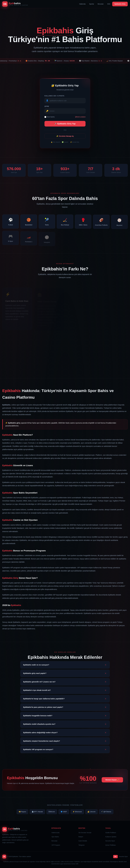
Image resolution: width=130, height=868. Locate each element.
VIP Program (56, 845)
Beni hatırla (50, 118)
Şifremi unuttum (80, 118)
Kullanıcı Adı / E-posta (54, 97)
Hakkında (82, 4)
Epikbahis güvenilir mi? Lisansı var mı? (65, 682)
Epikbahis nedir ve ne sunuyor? (65, 665)
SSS (109, 4)
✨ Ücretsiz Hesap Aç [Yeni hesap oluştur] (65, 137)
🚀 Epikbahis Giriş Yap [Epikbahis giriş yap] (65, 125)
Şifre (47, 108)
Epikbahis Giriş (120, 4)
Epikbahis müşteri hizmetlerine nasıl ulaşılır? (65, 741)
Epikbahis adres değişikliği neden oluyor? (65, 733)
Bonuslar (101, 4)
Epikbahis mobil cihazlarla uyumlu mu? (65, 724)
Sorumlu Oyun (110, 841)
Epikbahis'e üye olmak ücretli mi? (65, 690)
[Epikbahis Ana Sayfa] (15, 4)
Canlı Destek (83, 841)
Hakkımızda (56, 833)
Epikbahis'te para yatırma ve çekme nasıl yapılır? (65, 707)
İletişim (81, 837)
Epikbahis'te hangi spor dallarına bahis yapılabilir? (65, 699)
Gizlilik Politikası (111, 833)
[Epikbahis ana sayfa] (25, 829)
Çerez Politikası (111, 845)
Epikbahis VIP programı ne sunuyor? (65, 749)
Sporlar (92, 4)
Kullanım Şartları (111, 837)
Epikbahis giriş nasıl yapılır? (65, 673)
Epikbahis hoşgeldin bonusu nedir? (65, 716)
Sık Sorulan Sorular (85, 833)
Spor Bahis (55, 837)
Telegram (81, 845)
